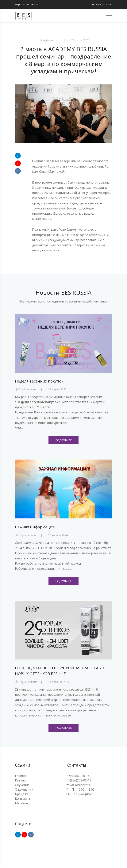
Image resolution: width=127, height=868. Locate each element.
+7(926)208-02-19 (79, 780)
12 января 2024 (56, 535)
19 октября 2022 (57, 682)
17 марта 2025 (56, 389)
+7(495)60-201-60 (79, 776)
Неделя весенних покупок (39, 381)
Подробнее (63, 440)
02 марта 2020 (78, 40)
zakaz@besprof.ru (79, 785)
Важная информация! (35, 527)
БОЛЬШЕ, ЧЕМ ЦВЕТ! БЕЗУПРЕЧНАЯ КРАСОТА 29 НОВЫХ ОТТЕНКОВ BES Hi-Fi (59, 671)
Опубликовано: (49, 40)
